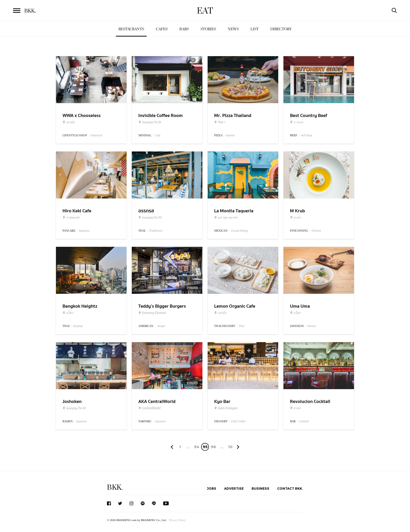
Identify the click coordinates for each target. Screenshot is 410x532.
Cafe (158, 135)
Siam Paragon (226, 408)
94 (197, 447)
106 (230, 448)
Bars (184, 29)
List (255, 29)
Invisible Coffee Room (161, 116)
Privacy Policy (177, 520)
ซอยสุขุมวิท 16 (150, 122)
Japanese (84, 231)
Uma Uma (300, 306)
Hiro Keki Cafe (77, 211)
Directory (281, 29)
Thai (241, 326)
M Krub (297, 211)
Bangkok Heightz (80, 306)
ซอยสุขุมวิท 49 (74, 408)
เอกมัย (69, 122)
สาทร (295, 218)
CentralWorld (149, 408)
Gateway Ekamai (152, 313)
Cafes (162, 29)
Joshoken (72, 402)
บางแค (297, 122)
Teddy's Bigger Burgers (162, 306)
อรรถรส (146, 211)
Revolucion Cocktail (310, 402)
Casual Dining (240, 231)
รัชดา (220, 122)
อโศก (68, 313)
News (233, 29)
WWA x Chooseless (82, 116)
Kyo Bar (222, 402)
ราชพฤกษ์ (71, 218)
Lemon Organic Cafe (235, 306)
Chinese (316, 231)
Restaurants (131, 29)
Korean (230, 135)
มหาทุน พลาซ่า (226, 218)
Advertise (234, 488)
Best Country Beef (309, 116)
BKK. (115, 487)
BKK (30, 11)
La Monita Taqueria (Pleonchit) (234, 214)
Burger (161, 326)
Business (260, 488)
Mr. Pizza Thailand (233, 116)
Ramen (312, 326)
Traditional (156, 231)
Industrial (96, 135)
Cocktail (304, 421)
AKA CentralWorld (157, 402)
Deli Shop (307, 135)
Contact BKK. (290, 488)
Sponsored (192, 288)
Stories (208, 29)
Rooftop (78, 326)
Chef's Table (238, 421)
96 (213, 447)
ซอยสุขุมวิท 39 (150, 218)
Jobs (212, 488)
